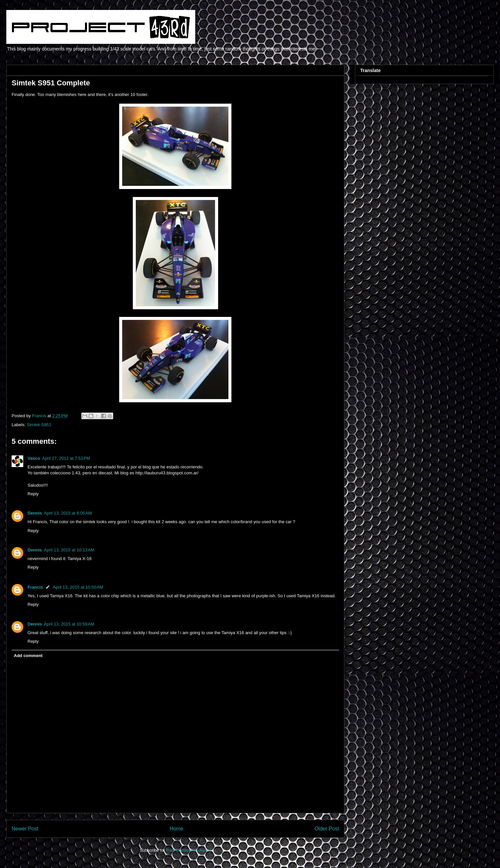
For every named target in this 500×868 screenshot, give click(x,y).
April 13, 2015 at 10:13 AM (69, 550)
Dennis (35, 513)
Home (177, 829)
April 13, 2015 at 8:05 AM (68, 513)
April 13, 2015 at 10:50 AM (78, 587)
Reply (33, 494)
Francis (35, 587)
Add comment (28, 656)
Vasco (34, 458)
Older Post (327, 829)
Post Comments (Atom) (188, 850)
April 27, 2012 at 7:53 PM (66, 458)
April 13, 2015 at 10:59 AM (69, 624)
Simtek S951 (39, 425)
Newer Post (25, 829)
